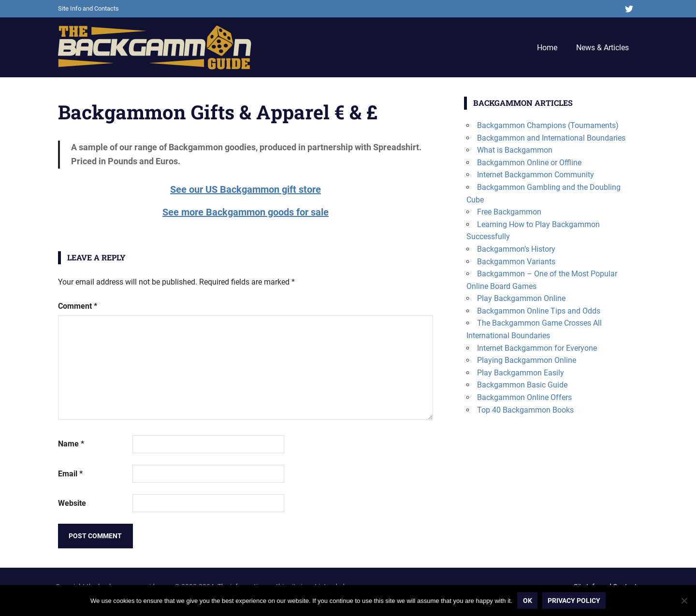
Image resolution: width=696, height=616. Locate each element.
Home (547, 48)
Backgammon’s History (516, 249)
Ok (528, 601)
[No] (684, 601)
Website (72, 503)
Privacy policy (574, 601)
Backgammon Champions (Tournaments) (548, 125)
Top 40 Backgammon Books (525, 410)
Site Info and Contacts (88, 8)
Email (70, 474)
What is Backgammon (515, 150)
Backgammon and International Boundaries (551, 138)
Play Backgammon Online (521, 298)
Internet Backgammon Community (536, 175)
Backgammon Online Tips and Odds (539, 311)
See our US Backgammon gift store (246, 189)
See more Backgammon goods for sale (246, 212)
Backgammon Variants (516, 262)
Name (71, 444)
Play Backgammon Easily (521, 373)
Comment (78, 306)
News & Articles (602, 48)
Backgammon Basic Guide (522, 385)
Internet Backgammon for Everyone (537, 348)
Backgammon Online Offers (524, 397)
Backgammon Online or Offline (529, 163)
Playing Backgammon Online (527, 360)
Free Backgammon (509, 212)
